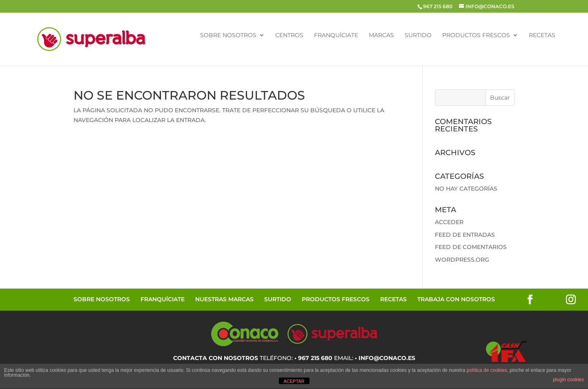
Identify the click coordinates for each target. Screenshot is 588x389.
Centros (289, 36)
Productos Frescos (476, 36)
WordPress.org (462, 260)
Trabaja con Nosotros (456, 299)
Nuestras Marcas (224, 299)
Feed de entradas (465, 235)
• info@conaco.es (385, 358)
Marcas (381, 36)
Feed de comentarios (471, 247)
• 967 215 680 (313, 358)
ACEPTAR (294, 381)
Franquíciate (336, 36)
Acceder (449, 222)
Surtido (418, 36)
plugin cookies (568, 380)
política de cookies (487, 370)
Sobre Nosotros (228, 36)
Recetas (542, 36)
